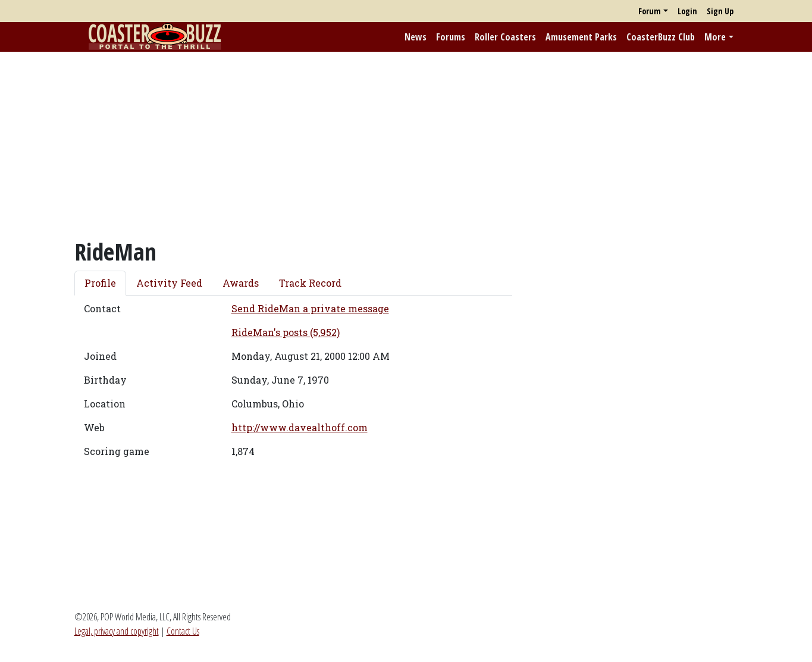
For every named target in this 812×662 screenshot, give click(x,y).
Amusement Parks (581, 37)
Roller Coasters (505, 37)
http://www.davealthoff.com (300, 427)
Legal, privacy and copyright (117, 631)
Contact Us (183, 631)
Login (687, 11)
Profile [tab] (100, 283)
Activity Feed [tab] (169, 283)
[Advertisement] (406, 145)
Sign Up (720, 11)
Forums (451, 37)
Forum (650, 11)
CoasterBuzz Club (661, 37)
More (715, 37)
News (416, 37)
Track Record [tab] (310, 283)
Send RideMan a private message (310, 308)
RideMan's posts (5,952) (286, 332)
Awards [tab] (241, 283)
